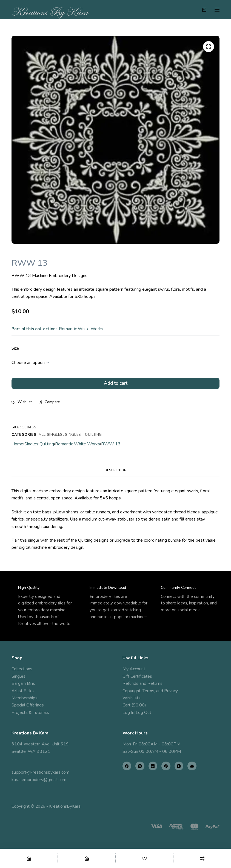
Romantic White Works (81, 329)
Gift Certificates (137, 676)
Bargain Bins (23, 684)
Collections (22, 669)
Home (17, 448)
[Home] (29, 858)
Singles (31, 448)
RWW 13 (111, 448)
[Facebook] (127, 766)
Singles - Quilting (83, 438)
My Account (134, 669)
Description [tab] (116, 474)
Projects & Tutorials (30, 713)
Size (15, 348)
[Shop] (87, 858)
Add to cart (116, 385)
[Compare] (202, 858)
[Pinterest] (166, 766)
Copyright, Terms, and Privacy (150, 691)
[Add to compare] (49, 405)
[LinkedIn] (153, 766)
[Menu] (217, 10)
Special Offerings (28, 705)
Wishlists (132, 698)
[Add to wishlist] (22, 405)
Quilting (47, 448)
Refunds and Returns (142, 684)
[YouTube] (179, 766)
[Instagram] (140, 766)
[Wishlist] (144, 858)
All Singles (51, 438)
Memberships (25, 698)
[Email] (192, 766)
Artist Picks (23, 691)
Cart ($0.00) (134, 705)
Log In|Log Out (137, 713)
